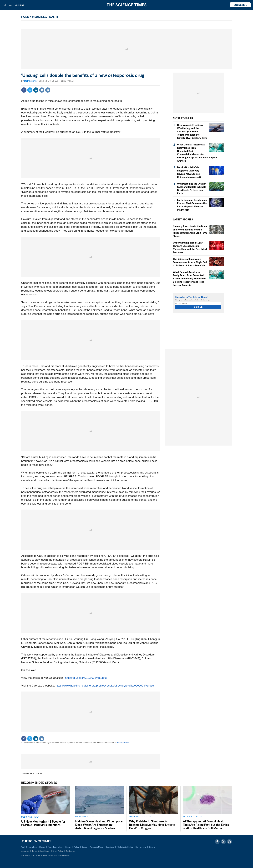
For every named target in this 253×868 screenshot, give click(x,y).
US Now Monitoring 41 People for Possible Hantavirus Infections (43, 823)
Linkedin (36, 90)
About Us (25, 851)
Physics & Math (96, 847)
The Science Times (127, 5)
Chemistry (110, 847)
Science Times (123, 743)
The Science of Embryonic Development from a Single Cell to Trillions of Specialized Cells (190, 262)
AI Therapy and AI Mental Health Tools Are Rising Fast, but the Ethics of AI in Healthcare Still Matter (206, 825)
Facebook (24, 90)
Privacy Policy (57, 851)
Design (42, 847)
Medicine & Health (125, 847)
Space (84, 847)
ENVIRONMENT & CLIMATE (87, 817)
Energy (68, 847)
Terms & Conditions (40, 851)
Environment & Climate (145, 847)
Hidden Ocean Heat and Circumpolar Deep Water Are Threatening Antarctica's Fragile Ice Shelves (99, 825)
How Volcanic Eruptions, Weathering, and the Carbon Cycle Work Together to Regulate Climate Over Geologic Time (192, 131)
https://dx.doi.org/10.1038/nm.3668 (86, 678)
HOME (25, 17)
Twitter (30, 90)
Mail (48, 90)
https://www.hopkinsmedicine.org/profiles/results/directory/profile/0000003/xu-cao (105, 686)
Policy (77, 847)
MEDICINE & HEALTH (45, 17)
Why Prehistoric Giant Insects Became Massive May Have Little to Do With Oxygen (152, 825)
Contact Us (71, 851)
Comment (42, 90)
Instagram (229, 842)
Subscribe (240, 5)
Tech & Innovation (29, 847)
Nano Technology (55, 847)
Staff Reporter (31, 81)
